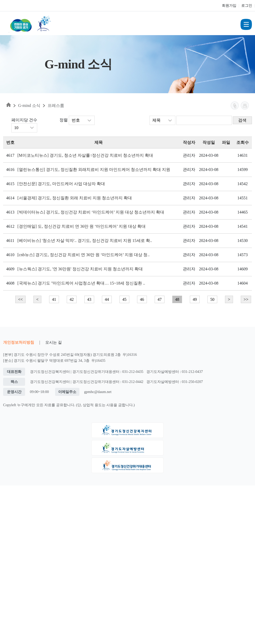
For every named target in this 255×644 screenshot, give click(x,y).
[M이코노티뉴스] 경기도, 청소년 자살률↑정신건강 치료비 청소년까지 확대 (85, 155)
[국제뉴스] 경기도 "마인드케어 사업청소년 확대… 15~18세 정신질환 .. (81, 283)
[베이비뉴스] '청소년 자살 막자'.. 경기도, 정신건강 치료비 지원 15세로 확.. (85, 241)
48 (177, 299)
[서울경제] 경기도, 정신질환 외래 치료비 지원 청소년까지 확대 (75, 198)
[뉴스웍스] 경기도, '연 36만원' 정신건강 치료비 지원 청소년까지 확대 (80, 269)
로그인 (247, 6)
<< (20, 299)
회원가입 (229, 6)
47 (160, 299)
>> (246, 299)
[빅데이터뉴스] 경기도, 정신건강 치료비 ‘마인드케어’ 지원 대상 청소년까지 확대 (91, 212)
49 (195, 299)
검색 (242, 120)
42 (72, 299)
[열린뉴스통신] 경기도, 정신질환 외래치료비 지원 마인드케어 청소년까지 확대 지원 (94, 170)
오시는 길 (54, 342)
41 (54, 299)
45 (124, 299)
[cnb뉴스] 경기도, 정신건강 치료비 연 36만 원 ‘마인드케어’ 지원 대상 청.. (83, 255)
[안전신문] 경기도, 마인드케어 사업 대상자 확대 (61, 184)
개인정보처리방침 (19, 342)
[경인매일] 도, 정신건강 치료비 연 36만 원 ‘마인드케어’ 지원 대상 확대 (81, 226)
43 (89, 299)
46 (142, 299)
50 (212, 299)
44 (107, 299)
